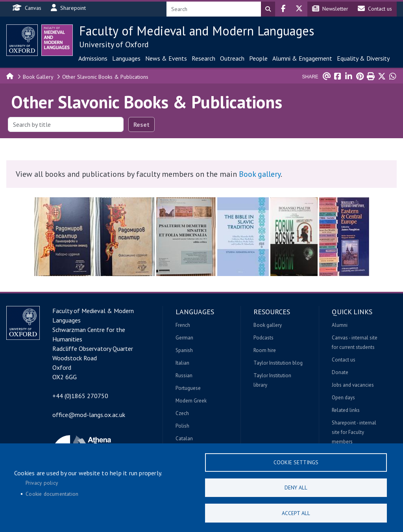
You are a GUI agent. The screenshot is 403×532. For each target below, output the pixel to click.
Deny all (296, 487)
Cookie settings (296, 462)
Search (268, 9)
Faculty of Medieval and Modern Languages (197, 31)
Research (203, 58)
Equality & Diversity (363, 58)
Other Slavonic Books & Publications (105, 77)
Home (10, 76)
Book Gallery (38, 77)
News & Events (166, 58)
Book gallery (260, 174)
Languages (126, 58)
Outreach (232, 58)
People (258, 58)
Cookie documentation (52, 493)
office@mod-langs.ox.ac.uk (89, 415)
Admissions (93, 58)
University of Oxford (114, 44)
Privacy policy (42, 482)
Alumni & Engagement (302, 58)
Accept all (296, 513)
